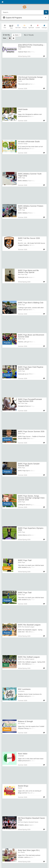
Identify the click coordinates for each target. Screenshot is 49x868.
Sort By (6, 35)
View (4, 38)
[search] (23, 12)
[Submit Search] (46, 12)
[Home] (2, 2)
